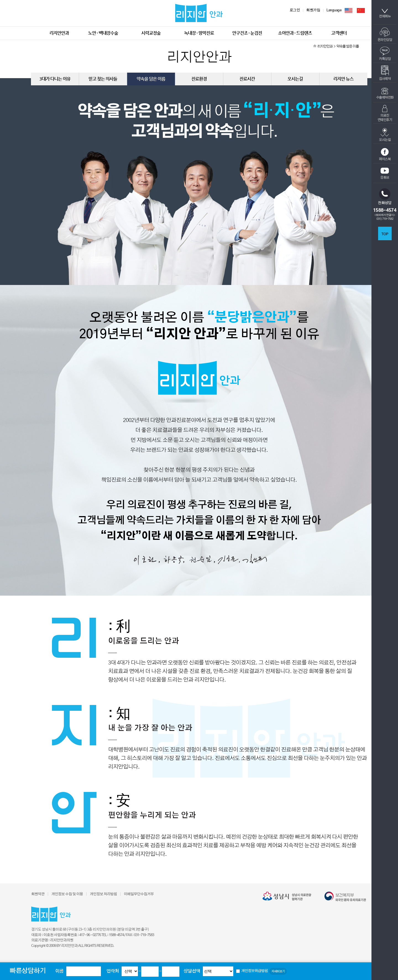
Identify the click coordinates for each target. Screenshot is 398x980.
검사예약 (385, 73)
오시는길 (385, 135)
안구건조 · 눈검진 (247, 33)
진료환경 (199, 79)
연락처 (113, 971)
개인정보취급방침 (255, 971)
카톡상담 (385, 54)
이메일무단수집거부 (139, 894)
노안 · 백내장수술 (103, 33)
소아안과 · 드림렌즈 (295, 33)
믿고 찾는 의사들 (103, 79)
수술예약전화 (385, 93)
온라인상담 (385, 35)
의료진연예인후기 (385, 113)
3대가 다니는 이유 (55, 79)
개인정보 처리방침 (103, 894)
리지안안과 (59, 33)
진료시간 (247, 79)
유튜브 (385, 173)
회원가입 (313, 10)
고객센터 (339, 33)
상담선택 (192, 971)
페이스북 (385, 154)
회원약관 (38, 894)
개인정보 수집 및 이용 (67, 894)
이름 (59, 971)
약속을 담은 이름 (151, 79)
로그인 (295, 10)
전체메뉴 (385, 13)
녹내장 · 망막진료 (199, 33)
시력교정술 (151, 33)
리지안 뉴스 (343, 79)
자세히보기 (278, 971)
